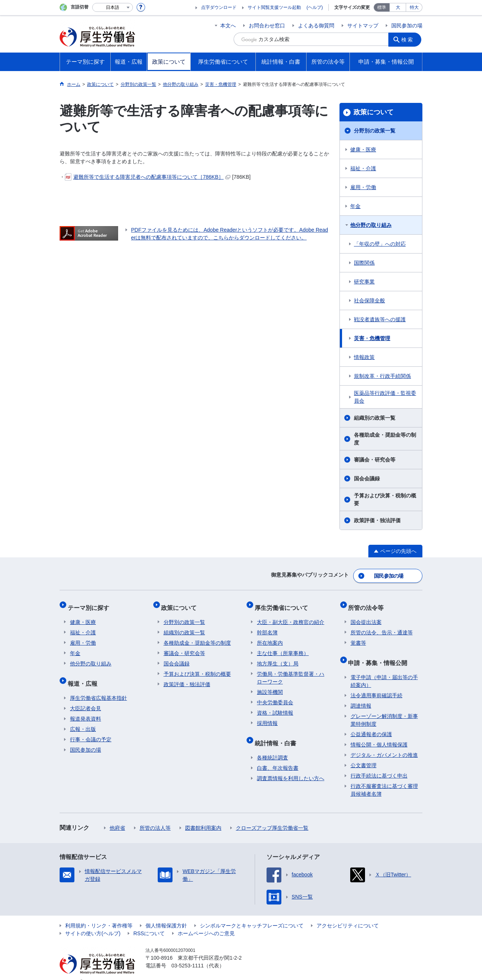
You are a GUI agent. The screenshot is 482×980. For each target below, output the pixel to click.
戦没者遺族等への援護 (380, 319)
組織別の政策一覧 (375, 418)
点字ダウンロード (219, 7)
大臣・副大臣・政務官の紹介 (291, 615)
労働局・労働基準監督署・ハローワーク (291, 671)
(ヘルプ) (315, 7)
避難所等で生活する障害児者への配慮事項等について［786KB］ (148, 177)
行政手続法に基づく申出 (379, 764)
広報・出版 (83, 718)
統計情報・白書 (278, 734)
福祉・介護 (363, 168)
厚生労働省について (284, 603)
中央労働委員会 (275, 696)
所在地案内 (270, 636)
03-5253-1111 (188, 954)
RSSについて (149, 922)
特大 (414, 7)
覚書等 (358, 636)
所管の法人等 (155, 816)
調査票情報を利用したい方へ (291, 767)
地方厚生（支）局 (278, 657)
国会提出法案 (366, 615)
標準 (382, 7)
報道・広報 (85, 674)
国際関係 (364, 263)
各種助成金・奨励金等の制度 (385, 439)
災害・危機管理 (372, 338)
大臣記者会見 (86, 697)
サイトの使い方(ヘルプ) (93, 922)
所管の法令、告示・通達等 (382, 626)
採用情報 (267, 716)
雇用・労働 (363, 187)
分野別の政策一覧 (375, 131)
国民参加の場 (407, 26)
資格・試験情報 (275, 706)
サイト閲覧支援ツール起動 (274, 7)
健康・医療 (363, 150)
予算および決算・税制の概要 (385, 499)
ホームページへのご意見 (206, 922)
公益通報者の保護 (371, 723)
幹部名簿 (267, 626)
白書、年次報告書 (278, 756)
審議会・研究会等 (375, 460)
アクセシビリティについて (348, 914)
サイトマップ (363, 26)
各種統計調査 (272, 746)
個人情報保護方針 (166, 914)
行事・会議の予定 (91, 728)
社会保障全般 (369, 301)
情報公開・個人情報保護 (379, 733)
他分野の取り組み (371, 225)
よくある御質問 (316, 26)
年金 (355, 206)
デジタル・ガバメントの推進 (384, 744)
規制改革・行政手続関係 (382, 376)
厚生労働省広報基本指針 (98, 687)
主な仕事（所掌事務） (283, 647)
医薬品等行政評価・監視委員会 (385, 397)
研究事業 (364, 282)
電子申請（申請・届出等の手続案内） (384, 670)
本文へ (228, 26)
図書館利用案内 (203, 816)
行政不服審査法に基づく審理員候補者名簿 (384, 778)
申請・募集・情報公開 (380, 653)
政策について (374, 112)
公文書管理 (364, 754)
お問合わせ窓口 (267, 26)
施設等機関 (270, 685)
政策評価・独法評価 (377, 520)
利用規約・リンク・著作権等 (99, 914)
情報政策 (364, 357)
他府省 (117, 816)
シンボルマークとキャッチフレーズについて (252, 914)
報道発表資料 (86, 707)
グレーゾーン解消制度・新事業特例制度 (384, 709)
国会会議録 (367, 479)
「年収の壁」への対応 (380, 244)
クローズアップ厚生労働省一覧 (272, 816)
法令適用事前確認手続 (376, 684)
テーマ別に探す (91, 603)
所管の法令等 (368, 603)
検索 (409, 39)
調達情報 (361, 694)
